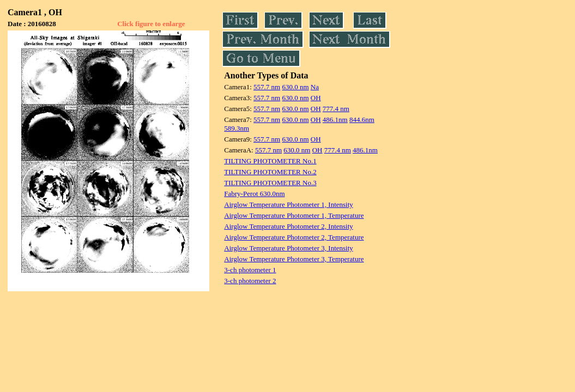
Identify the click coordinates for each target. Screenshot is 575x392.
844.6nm (362, 120)
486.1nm (335, 120)
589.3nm (237, 128)
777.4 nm (336, 109)
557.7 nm (267, 87)
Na (315, 87)
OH (316, 98)
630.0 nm (295, 87)
